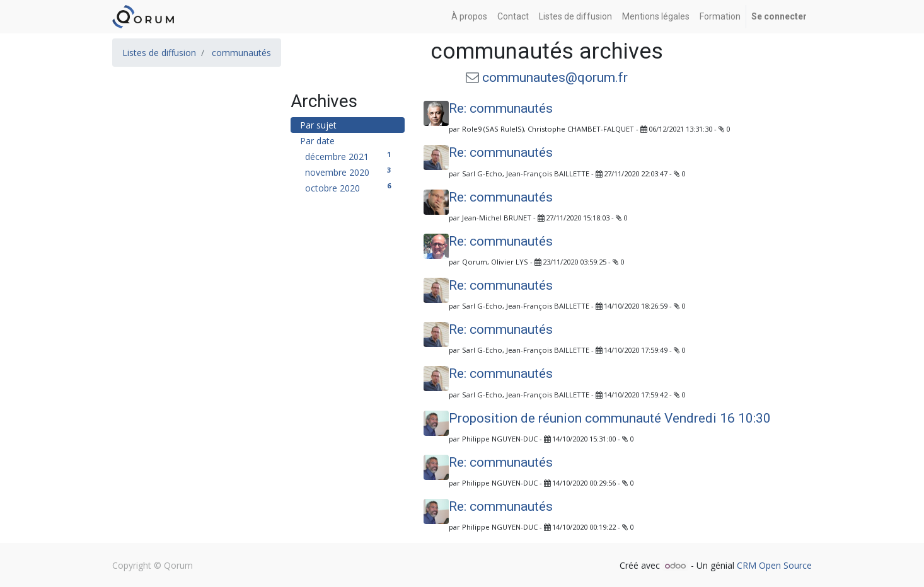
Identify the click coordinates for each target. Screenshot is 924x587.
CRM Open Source (774, 565)
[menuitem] (469, 17)
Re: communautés (501, 108)
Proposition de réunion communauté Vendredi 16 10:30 (610, 418)
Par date (317, 141)
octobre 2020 (350, 188)
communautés (241, 53)
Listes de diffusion (159, 53)
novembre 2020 (350, 172)
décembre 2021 (350, 156)
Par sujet (318, 125)
